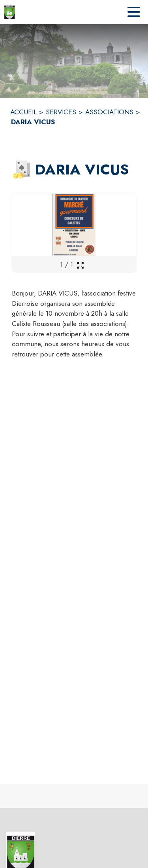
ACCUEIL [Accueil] (23, 112)
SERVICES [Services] (61, 112)
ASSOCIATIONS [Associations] (109, 112)
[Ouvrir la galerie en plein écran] (80, 265)
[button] (22, 170)
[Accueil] (9, 12)
